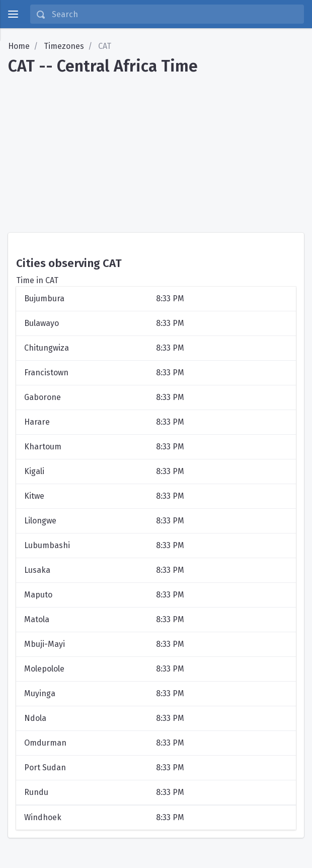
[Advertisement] (156, 150)
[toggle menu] (13, 14)
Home (19, 46)
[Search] (175, 14)
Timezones (64, 46)
